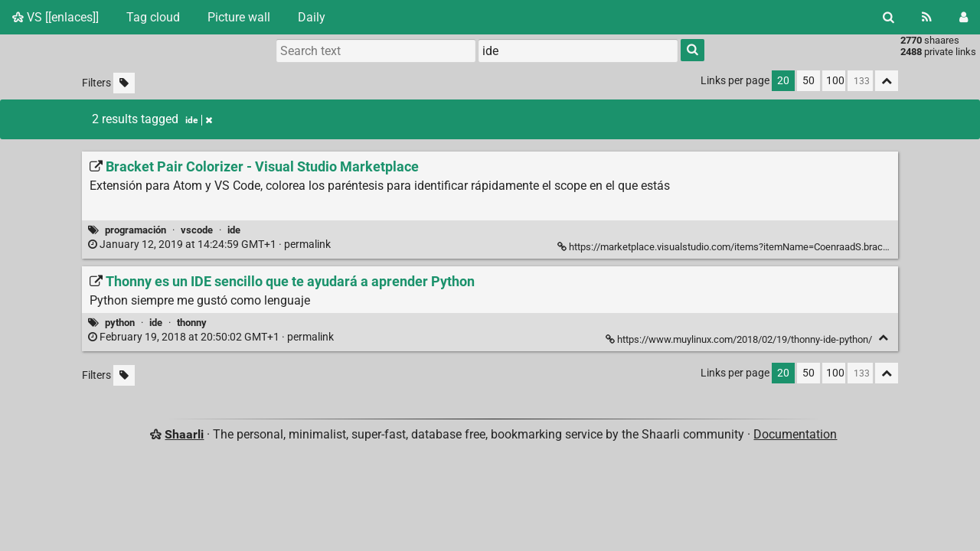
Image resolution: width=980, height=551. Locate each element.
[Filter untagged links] (124, 83)
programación (136, 230)
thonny (192, 323)
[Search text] (376, 51)
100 (835, 81)
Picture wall (239, 17)
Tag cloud (153, 17)
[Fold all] (887, 81)
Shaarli (184, 434)
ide (234, 230)
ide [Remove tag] (199, 120)
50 (808, 81)
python (120, 323)
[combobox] (578, 51)
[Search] (889, 17)
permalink (211, 245)
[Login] (964, 17)
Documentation (795, 434)
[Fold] (883, 338)
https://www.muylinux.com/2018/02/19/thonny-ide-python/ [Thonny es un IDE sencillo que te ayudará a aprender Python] (740, 339)
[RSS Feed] (927, 17)
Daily (312, 17)
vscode (197, 230)
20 (783, 81)
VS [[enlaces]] (56, 17)
